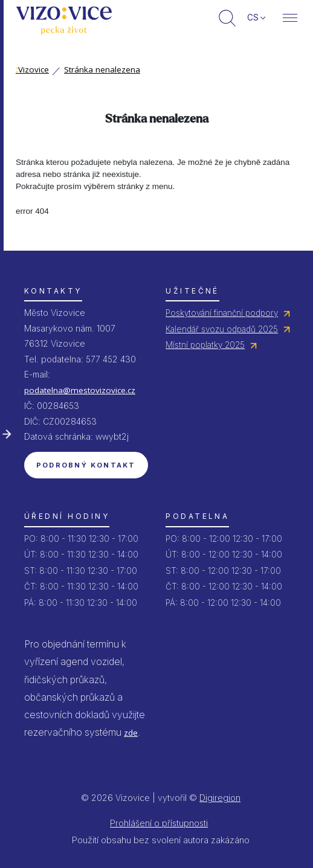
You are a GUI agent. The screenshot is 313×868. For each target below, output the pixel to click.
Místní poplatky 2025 (205, 345)
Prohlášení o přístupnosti (159, 823)
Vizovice (32, 69)
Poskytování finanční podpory (222, 313)
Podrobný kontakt (86, 465)
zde (131, 733)
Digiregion (220, 798)
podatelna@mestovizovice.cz (80, 390)
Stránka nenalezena (102, 69)
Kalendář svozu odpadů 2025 (222, 329)
